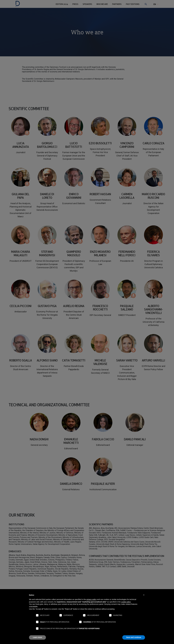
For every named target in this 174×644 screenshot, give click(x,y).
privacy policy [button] (91, 599)
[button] (144, 595)
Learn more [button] (37, 637)
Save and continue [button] (134, 637)
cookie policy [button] (126, 602)
